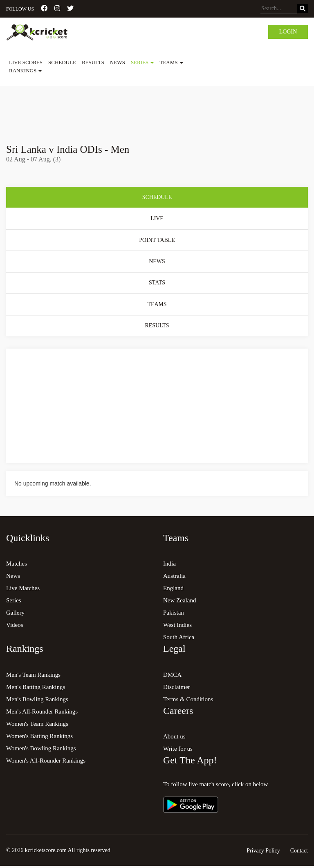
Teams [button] (171, 62)
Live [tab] (157, 219)
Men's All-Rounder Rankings (42, 713)
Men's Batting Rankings (36, 689)
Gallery (15, 614)
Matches (17, 565)
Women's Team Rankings (37, 725)
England (173, 590)
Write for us (178, 750)
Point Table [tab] (157, 240)
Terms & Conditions (188, 701)
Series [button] (142, 62)
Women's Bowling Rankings (41, 750)
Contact (299, 852)
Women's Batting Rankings (39, 738)
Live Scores (26, 62)
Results (93, 62)
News (118, 62)
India (169, 565)
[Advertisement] (157, 109)
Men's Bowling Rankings (37, 701)
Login (288, 32)
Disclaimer (177, 689)
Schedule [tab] (157, 197)
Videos (15, 626)
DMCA (172, 676)
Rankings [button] (25, 70)
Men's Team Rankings (33, 676)
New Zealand (179, 602)
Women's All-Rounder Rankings (46, 762)
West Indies (177, 626)
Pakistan (174, 614)
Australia (174, 577)
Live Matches (23, 590)
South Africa (179, 639)
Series (14, 602)
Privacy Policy (263, 852)
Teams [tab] (157, 305)
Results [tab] (157, 327)
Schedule (62, 62)
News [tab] (157, 262)
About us (174, 738)
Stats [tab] (157, 284)
